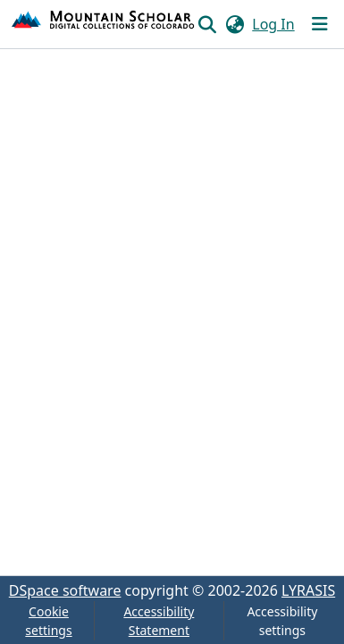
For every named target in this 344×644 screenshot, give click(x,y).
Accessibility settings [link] (282, 621)
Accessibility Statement (159, 621)
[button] (104, 24)
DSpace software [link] (65, 590)
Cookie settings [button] (48, 621)
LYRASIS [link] (308, 590)
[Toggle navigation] (320, 24)
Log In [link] (273, 24)
